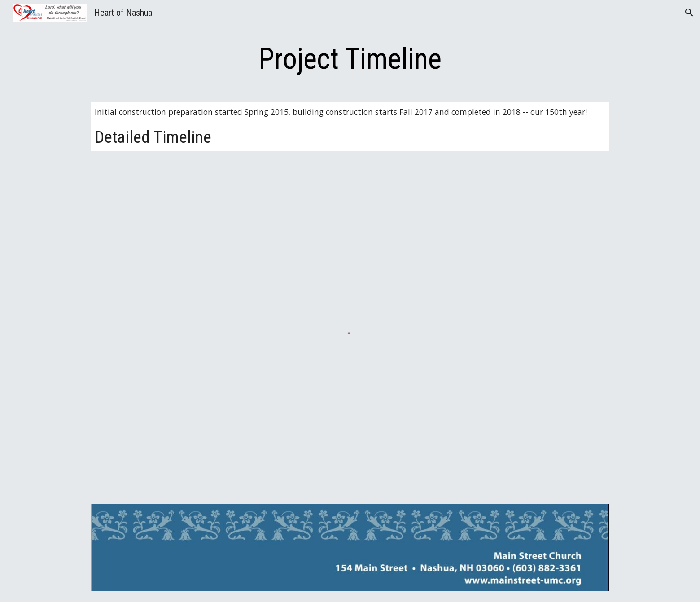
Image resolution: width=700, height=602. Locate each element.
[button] (689, 13)
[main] (350, 59)
